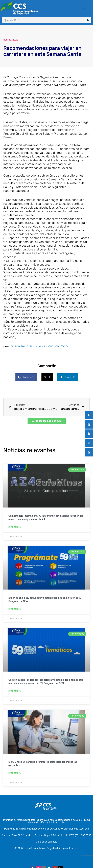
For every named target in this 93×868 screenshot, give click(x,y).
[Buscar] (88, 20)
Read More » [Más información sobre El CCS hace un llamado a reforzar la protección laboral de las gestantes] (15, 773)
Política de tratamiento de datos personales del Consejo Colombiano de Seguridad (47, 829)
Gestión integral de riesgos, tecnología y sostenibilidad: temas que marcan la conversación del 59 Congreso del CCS (46, 682)
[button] (84, 8)
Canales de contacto (47, 842)
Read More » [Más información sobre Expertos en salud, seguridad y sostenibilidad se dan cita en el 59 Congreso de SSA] (15, 609)
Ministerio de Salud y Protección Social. (42, 346)
